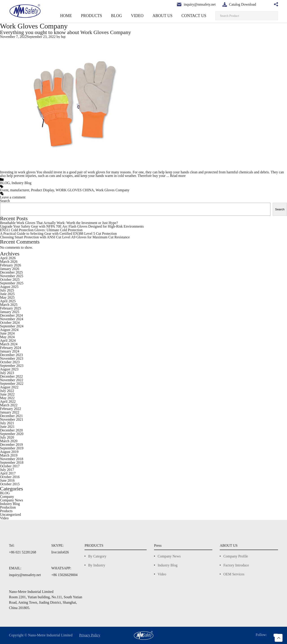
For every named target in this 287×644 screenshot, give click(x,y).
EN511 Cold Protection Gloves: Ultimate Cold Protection (43, 230)
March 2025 (9, 305)
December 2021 (12, 416)
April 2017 (8, 473)
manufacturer (22, 190)
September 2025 (13, 283)
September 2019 (13, 448)
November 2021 (12, 419)
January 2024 (11, 351)
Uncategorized (12, 515)
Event (5, 190)
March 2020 (9, 441)
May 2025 (7, 297)
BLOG (129, 16)
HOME (85, 16)
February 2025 (11, 308)
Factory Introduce (235, 565)
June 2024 (8, 333)
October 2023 (11, 362)
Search (5, 201)
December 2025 (12, 272)
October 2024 (11, 323)
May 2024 (7, 337)
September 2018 (13, 462)
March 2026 (9, 262)
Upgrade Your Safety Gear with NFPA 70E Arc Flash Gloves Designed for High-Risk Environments (75, 226)
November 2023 (13, 358)
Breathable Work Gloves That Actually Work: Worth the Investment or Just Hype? (63, 223)
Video (4, 518)
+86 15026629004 (65, 575)
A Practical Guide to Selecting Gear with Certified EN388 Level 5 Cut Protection (62, 234)
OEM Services (232, 574)
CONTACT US (196, 16)
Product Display (46, 190)
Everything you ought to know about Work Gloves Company (68, 32)
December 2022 (13, 376)
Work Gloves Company (113, 190)
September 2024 (13, 326)
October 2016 (10, 477)
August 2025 (10, 287)
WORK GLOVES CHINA (77, 190)
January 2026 (11, 269)
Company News (12, 500)
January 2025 (11, 312)
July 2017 (7, 470)
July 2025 (8, 290)
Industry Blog (21, 183)
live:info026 (60, 552)
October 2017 (10, 466)
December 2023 (12, 355)
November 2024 (13, 319)
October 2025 (11, 280)
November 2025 (13, 276)
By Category (95, 556)
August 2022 (10, 387)
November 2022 (13, 380)
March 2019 (9, 455)
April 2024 (8, 340)
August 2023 (10, 369)
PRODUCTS (107, 16)
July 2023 (8, 373)
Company (7, 497)
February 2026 (11, 265)
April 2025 (8, 301)
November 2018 (12, 459)
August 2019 (10, 452)
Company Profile (235, 556)
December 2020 (13, 430)
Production (9, 507)
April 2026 (8, 258)
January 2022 (11, 412)
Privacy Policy (93, 635)
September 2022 (13, 384)
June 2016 (8, 480)
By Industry (95, 565)
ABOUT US (169, 16)
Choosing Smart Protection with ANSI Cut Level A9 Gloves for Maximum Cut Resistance (68, 237)
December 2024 (13, 315)
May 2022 (7, 398)
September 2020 (13, 434)
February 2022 (11, 409)
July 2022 (8, 391)
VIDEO (147, 16)
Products (7, 511)
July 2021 (7, 423)
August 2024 (10, 330)
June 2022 (8, 394)
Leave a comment (14, 197)
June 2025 (8, 294)
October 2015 (10, 484)
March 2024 (9, 344)
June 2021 (8, 427)
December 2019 (12, 445)
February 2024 (11, 348)
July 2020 (8, 437)
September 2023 (13, 366)
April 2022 (8, 401)
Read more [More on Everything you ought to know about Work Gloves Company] (219, 176)
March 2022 (9, 405)
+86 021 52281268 (22, 552)
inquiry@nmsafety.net (25, 575)
